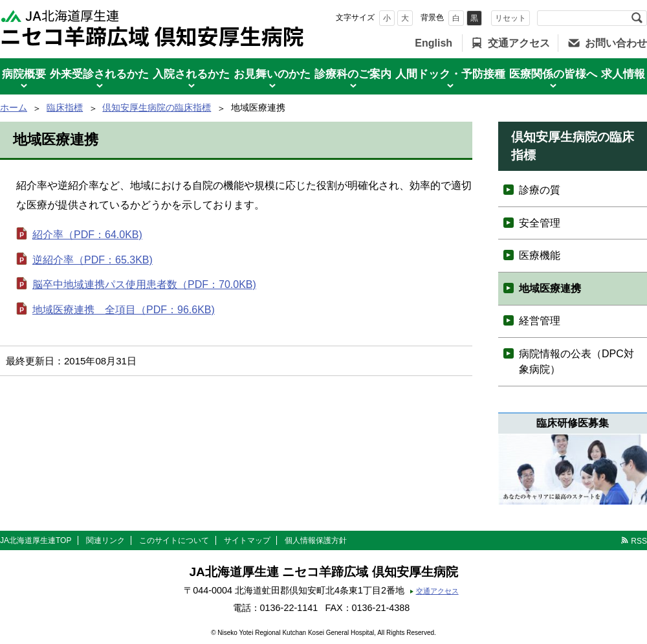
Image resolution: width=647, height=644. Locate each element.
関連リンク (105, 540)
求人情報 (623, 74)
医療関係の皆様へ (553, 74)
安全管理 (540, 223)
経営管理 (540, 321)
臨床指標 (65, 107)
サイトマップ (247, 540)
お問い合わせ (616, 43)
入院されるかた (191, 74)
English (433, 43)
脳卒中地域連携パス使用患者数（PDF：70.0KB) (144, 284)
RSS (639, 541)
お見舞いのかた (272, 74)
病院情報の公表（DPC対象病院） (576, 361)
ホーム (14, 107)
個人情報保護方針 (316, 540)
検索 (637, 18)
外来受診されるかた (99, 74)
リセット (510, 18)
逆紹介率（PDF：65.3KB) (93, 260)
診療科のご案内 (353, 74)
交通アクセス (519, 43)
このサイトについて (174, 540)
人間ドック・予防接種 (450, 74)
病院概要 (24, 74)
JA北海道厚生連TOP (36, 540)
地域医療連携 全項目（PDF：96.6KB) (124, 310)
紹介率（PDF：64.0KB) (87, 235)
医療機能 (540, 255)
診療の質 (540, 190)
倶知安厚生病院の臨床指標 (157, 107)
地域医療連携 (550, 288)
